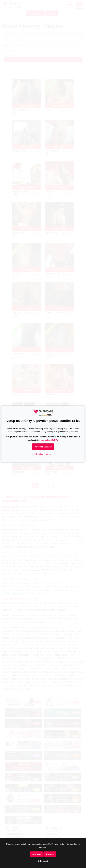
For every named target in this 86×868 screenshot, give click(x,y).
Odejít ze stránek (43, 454)
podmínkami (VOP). (49, 440)
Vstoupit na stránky (43, 447)
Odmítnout (43, 861)
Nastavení (36, 854)
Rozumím (50, 854)
